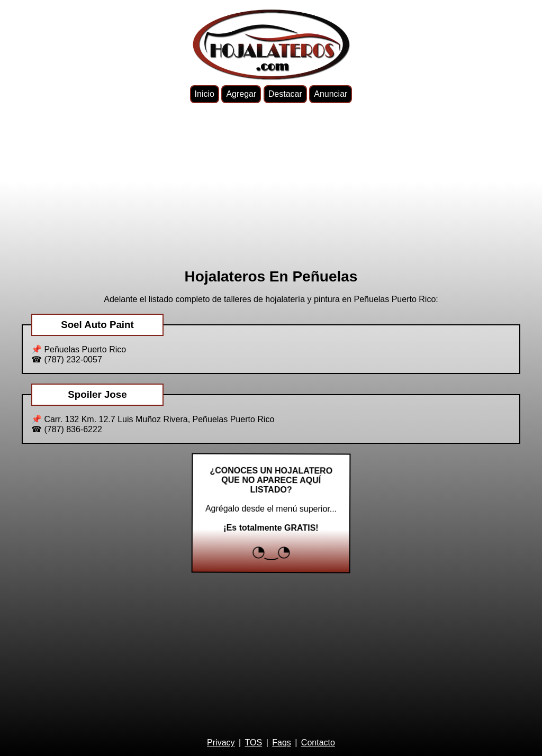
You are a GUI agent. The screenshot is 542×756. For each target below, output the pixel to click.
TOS (254, 743)
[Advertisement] (271, 186)
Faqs (282, 743)
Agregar (241, 94)
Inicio (205, 94)
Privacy (221, 743)
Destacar (285, 94)
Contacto (318, 743)
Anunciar (331, 94)
